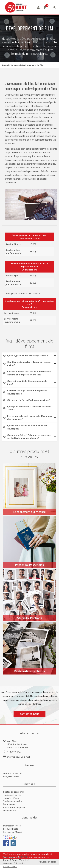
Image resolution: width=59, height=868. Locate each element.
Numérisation (10, 810)
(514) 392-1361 (14, 752)
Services (15, 65)
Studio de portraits (12, 801)
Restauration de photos (15, 807)
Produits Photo (11, 829)
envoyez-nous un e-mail (18, 757)
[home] (15, 7)
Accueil (5, 65)
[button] (32, 7)
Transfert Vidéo (11, 798)
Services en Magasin (13, 832)
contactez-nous (29, 714)
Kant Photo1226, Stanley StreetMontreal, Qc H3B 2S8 (18, 744)
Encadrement (10, 804)
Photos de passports (13, 792)
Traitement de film (12, 795)
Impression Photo (12, 826)
